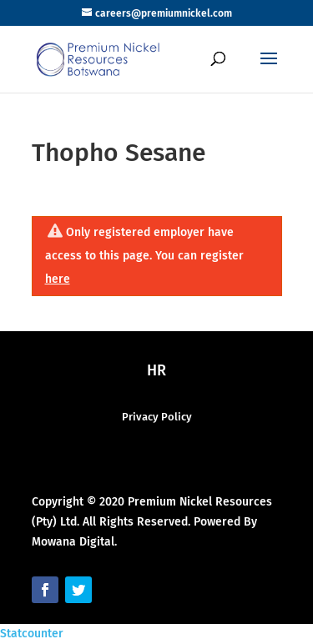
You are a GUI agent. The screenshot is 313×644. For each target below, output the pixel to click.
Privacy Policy (157, 417)
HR (156, 370)
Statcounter (32, 634)
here (58, 279)
